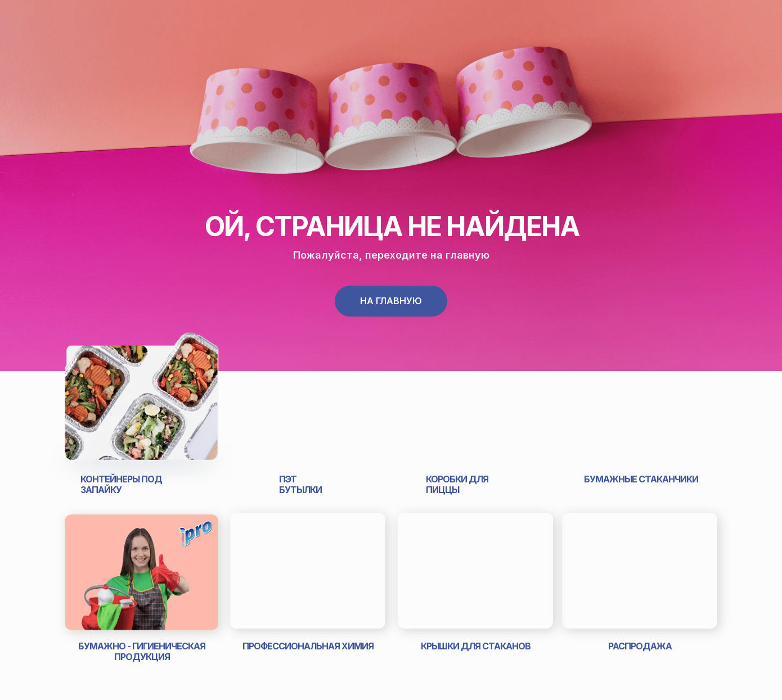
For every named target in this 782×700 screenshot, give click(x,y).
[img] (141, 407)
